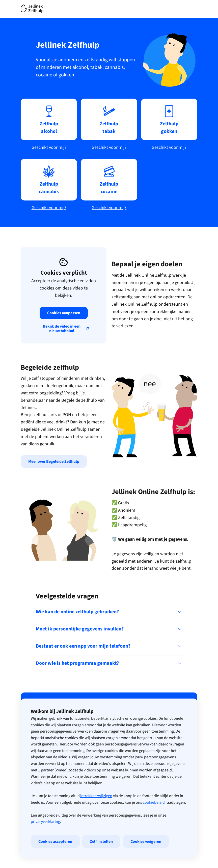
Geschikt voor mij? (49, 147)
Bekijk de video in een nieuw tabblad (62, 329)
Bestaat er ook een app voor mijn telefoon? (109, 646)
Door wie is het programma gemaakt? (109, 663)
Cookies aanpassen (64, 313)
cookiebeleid (154, 835)
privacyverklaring (45, 854)
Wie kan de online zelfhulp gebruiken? (109, 612)
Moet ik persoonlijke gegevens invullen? (109, 629)
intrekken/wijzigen (96, 828)
